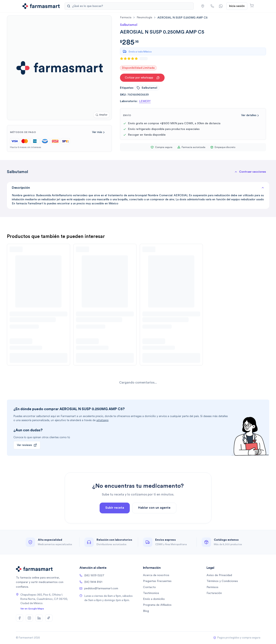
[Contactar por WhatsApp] (221, 6)
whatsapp (102, 420)
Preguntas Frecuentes (157, 581)
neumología (144, 17)
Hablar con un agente (154, 522)
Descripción (138, 188)
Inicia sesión (237, 6)
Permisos (212, 587)
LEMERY (145, 101)
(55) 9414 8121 (91, 582)
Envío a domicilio (154, 599)
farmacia (126, 17)
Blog (146, 611)
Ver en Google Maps (32, 609)
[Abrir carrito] (252, 5)
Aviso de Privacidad (219, 575)
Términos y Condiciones (222, 581)
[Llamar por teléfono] (212, 6)
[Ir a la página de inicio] (41, 6)
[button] (203, 6)
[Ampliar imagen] (101, 115)
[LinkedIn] (39, 618)
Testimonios (151, 593)
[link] (183, 18)
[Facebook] (20, 618)
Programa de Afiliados (157, 605)
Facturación (214, 593)
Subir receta (115, 522)
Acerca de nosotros (156, 575)
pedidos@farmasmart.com (99, 588)
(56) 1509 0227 (92, 575)
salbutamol (147, 88)
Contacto (149, 587)
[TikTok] (49, 618)
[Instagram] (29, 618)
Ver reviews (27, 445)
